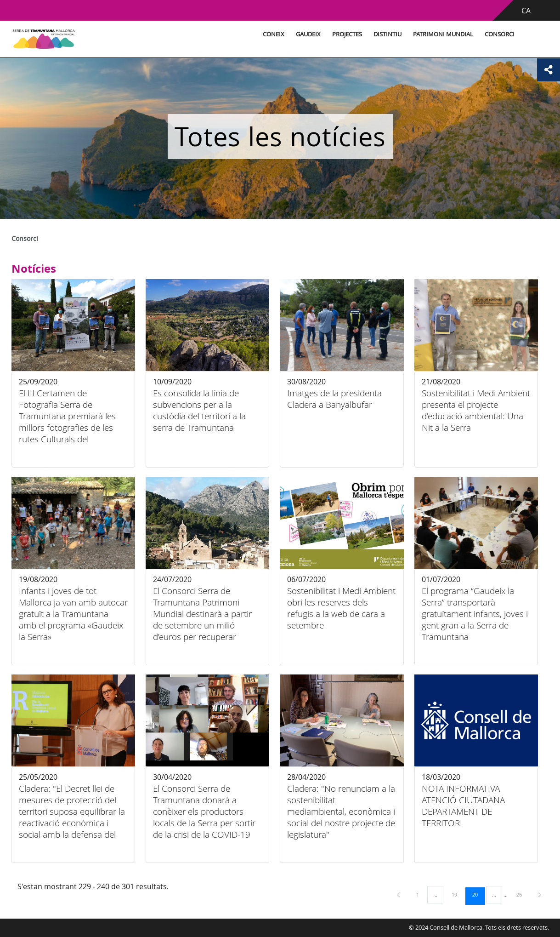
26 (522, 894)
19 (458, 894)
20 (478, 894)
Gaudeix (308, 34)
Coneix (274, 34)
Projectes (347, 34)
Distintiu (387, 34)
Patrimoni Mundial (443, 34)
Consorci (500, 34)
